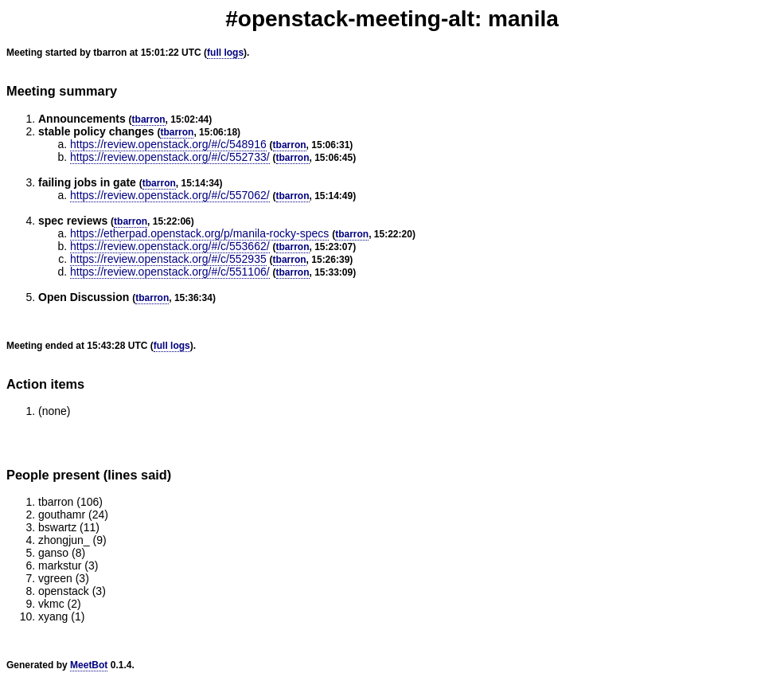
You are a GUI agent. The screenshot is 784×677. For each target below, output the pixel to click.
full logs (225, 53)
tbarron (149, 119)
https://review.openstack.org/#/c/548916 (168, 144)
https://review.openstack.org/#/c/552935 (168, 259)
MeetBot (89, 665)
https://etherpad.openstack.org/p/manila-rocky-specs (199, 233)
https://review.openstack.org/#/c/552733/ (170, 157)
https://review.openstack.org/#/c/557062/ (170, 195)
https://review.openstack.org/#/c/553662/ (170, 246)
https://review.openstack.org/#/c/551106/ (170, 272)
